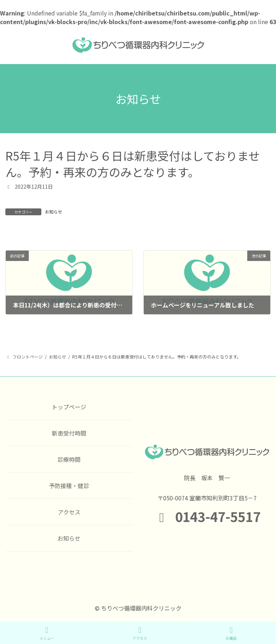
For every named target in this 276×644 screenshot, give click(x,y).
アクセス (69, 512)
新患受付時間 (69, 433)
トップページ (69, 407)
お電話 (231, 633)
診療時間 (69, 459)
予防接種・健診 (69, 486)
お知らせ (54, 211)
